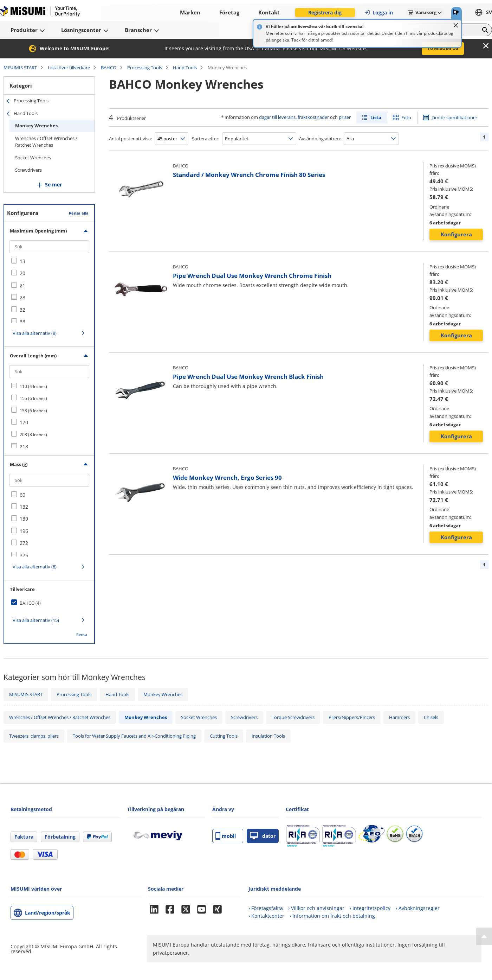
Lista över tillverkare (69, 68)
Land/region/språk (48, 913)
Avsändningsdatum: (320, 139)
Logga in (378, 12)
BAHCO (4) (30, 603)
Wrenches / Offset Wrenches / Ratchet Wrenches (46, 142)
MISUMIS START (20, 68)
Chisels (431, 717)
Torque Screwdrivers (293, 717)
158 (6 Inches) (33, 411)
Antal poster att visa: (130, 139)
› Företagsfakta (266, 908)
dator (263, 836)
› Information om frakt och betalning (332, 916)
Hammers (399, 717)
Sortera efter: (206, 139)
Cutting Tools (224, 736)
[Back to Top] (484, 936)
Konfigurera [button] (456, 234)
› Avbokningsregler (418, 908)
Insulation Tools (268, 736)
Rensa (82, 634)
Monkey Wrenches (36, 126)
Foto (406, 117)
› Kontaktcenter (266, 916)
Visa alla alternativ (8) (35, 333)
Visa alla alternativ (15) (36, 620)
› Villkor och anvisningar (316, 908)
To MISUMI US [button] (443, 48)
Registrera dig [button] (325, 12)
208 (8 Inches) (33, 435)
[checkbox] (49, 261)
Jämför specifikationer (454, 117)
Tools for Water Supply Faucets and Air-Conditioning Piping (134, 736)
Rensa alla (79, 213)
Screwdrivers (28, 170)
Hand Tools (185, 68)
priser (345, 117)
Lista (376, 117)
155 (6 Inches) (33, 398)
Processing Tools (145, 68)
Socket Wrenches (33, 158)
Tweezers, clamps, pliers (34, 736)
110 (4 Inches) (33, 386)
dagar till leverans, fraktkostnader (294, 117)
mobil (226, 836)
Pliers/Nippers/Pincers (352, 717)
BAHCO (109, 68)
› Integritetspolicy (370, 908)
